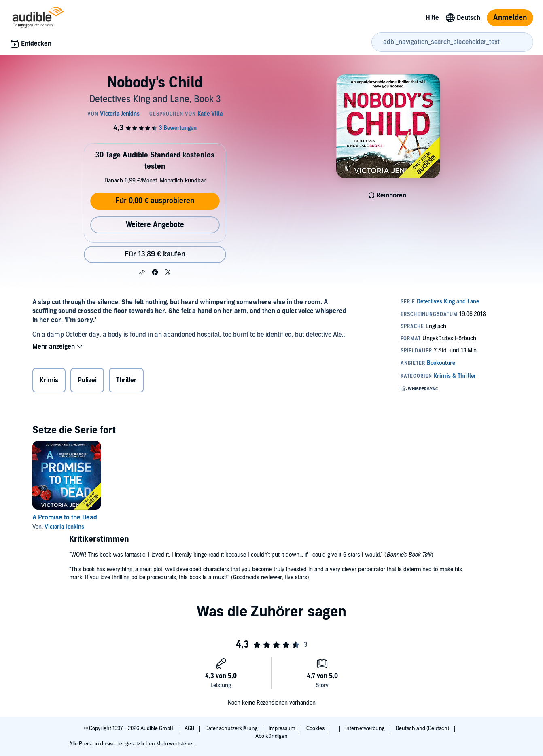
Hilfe (432, 18)
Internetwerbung (366, 728)
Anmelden (510, 18)
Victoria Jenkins (64, 527)
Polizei (87, 380)
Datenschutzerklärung (232, 728)
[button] (142, 273)
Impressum (283, 728)
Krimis (49, 380)
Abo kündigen (271, 736)
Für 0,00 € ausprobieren (155, 201)
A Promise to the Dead (65, 517)
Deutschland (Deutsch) (423, 728)
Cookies (316, 728)
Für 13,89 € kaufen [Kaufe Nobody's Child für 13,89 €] (155, 254)
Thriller (126, 380)
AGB (190, 728)
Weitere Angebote (155, 225)
